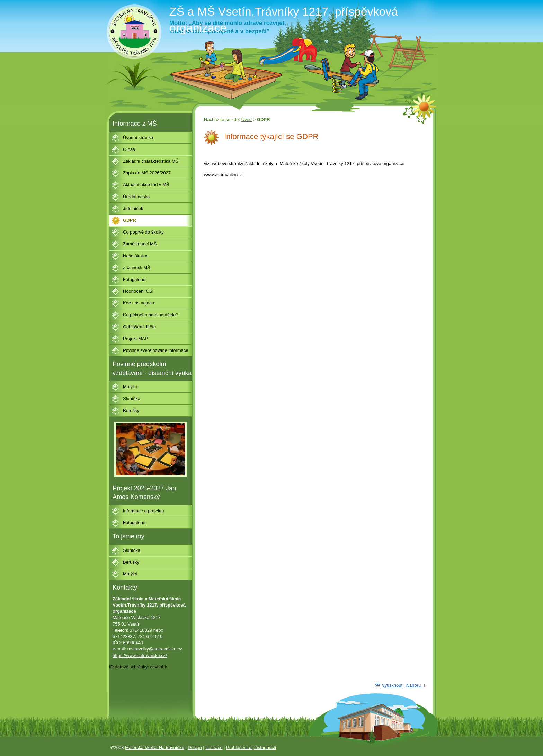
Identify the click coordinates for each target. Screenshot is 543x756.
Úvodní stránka (138, 138)
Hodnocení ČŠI (138, 291)
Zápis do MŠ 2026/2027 (147, 173)
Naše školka (135, 256)
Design (195, 748)
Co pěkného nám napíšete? (151, 315)
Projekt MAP (135, 339)
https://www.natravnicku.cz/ (140, 655)
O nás (129, 149)
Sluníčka (132, 398)
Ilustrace (214, 748)
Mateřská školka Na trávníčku (155, 748)
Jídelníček (133, 208)
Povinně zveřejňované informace (156, 350)
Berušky (131, 411)
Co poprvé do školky (143, 232)
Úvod (247, 120)
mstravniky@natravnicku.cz (155, 649)
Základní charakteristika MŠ (151, 161)
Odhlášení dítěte (139, 327)
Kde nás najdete (139, 303)
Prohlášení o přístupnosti (251, 748)
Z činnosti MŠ (137, 268)
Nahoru (414, 685)
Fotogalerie (134, 279)
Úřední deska (136, 197)
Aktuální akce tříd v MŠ (146, 185)
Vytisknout (392, 685)
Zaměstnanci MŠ (140, 244)
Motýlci (130, 387)
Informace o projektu (144, 511)
